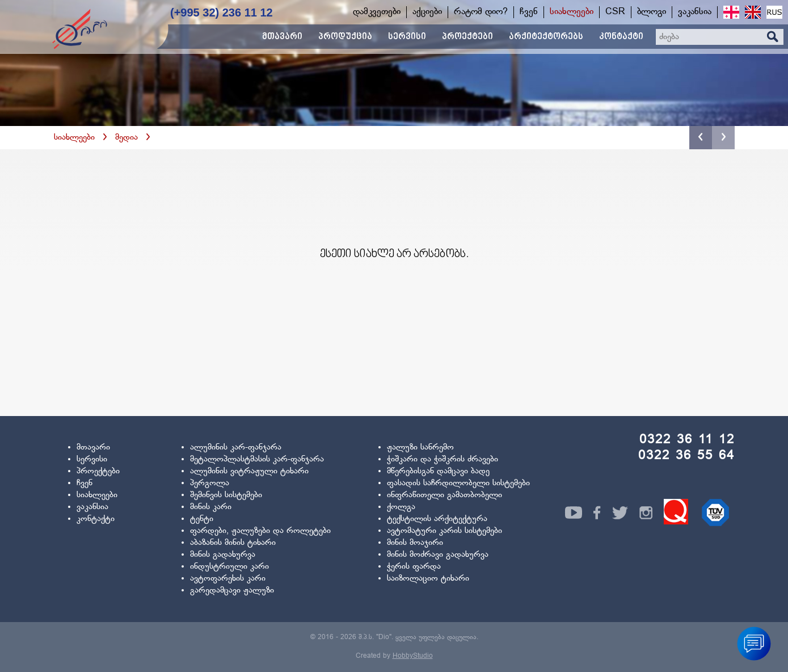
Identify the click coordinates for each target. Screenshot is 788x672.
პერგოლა (210, 483)
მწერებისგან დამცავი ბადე (438, 471)
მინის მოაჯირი (415, 543)
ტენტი (202, 519)
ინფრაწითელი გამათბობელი (444, 495)
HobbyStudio (413, 656)
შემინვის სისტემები (226, 495)
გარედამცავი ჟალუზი (232, 591)
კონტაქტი (96, 519)
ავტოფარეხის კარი (228, 579)
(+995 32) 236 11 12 (222, 12)
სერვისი (92, 459)
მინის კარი (211, 507)
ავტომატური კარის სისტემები (444, 531)
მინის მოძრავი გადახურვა (438, 555)
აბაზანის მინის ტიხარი (233, 543)
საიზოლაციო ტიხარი (428, 579)
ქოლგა (401, 507)
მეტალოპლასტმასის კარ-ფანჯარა (257, 459)
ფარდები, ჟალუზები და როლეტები (260, 531)
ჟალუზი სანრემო (420, 448)
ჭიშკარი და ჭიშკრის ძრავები (443, 459)
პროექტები (98, 471)
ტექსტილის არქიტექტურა (437, 519)
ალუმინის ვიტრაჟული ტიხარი (249, 471)
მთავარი (93, 448)
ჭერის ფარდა (414, 567)
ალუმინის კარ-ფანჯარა (236, 448)
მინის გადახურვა (223, 555)
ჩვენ (85, 483)
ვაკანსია (92, 507)
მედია (127, 138)
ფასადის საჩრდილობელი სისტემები (458, 483)
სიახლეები (74, 138)
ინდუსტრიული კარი (229, 567)
